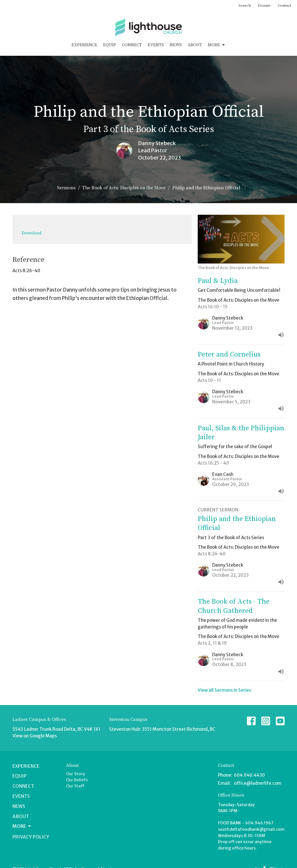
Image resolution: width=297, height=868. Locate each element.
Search (245, 5)
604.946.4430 (249, 775)
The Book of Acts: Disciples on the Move (124, 188)
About (195, 45)
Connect (132, 45)
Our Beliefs (77, 780)
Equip (110, 45)
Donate (264, 5)
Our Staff (75, 786)
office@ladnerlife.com (258, 783)
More (217, 45)
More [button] (22, 826)
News (176, 45)
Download (32, 233)
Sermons (66, 188)
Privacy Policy (31, 837)
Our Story (76, 774)
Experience (84, 45)
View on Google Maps (35, 736)
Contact (285, 5)
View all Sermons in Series (224, 690)
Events (156, 45)
